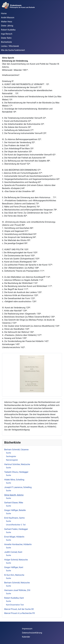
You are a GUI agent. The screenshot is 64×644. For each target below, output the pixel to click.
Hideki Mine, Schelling (14, 480)
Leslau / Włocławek (10, 46)
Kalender (26, 637)
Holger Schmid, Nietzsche (16, 560)
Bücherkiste (6, 42)
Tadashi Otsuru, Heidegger (16, 472)
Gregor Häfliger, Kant (14, 567)
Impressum (27, 629)
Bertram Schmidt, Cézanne (16, 450)
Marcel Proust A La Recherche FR (19, 613)
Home (4, 13)
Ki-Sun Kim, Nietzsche (14, 575)
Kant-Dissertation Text (15, 605)
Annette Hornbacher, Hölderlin (18, 544)
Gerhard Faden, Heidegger (16, 529)
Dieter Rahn (6, 38)
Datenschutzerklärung (32, 633)
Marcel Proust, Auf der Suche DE (19, 609)
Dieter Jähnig (7, 26)
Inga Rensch (7, 34)
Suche (9, 453)
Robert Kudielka (8, 30)
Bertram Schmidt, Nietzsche (17, 583)
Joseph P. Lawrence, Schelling (18, 487)
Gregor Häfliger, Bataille (15, 510)
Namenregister (12, 460)
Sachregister (11, 456)
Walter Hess (7, 22)
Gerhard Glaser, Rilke (14, 503)
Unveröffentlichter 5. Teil (16, 525)
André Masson (8, 18)
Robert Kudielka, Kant (14, 598)
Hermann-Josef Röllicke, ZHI (17, 590)
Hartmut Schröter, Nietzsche (17, 464)
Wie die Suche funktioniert (13, 50)
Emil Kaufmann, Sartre (14, 518)
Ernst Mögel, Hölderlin (14, 537)
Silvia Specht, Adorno (14, 495)
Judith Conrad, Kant (13, 552)
